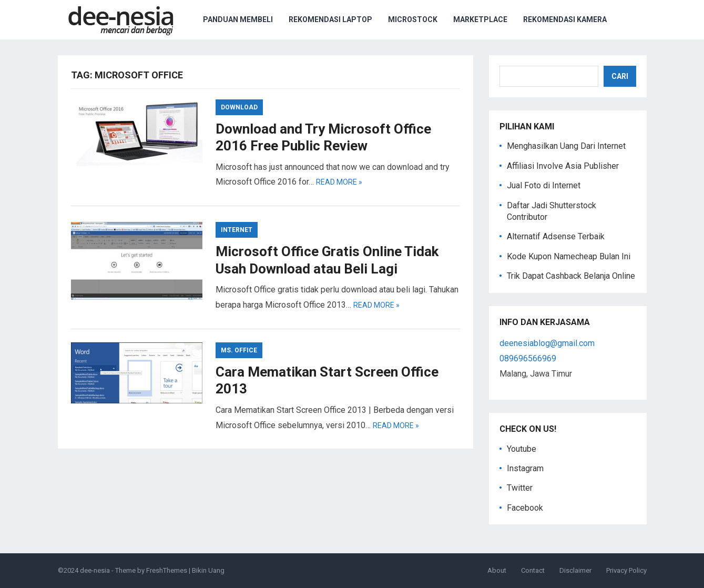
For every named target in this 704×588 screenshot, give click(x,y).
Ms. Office (239, 350)
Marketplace (480, 19)
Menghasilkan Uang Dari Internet (566, 146)
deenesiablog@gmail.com (547, 343)
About (497, 570)
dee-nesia (95, 570)
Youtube (522, 449)
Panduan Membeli (238, 19)
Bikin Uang (208, 570)
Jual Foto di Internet (544, 185)
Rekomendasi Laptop (330, 19)
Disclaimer (575, 570)
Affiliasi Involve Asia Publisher (563, 166)
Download (239, 107)
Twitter (520, 488)
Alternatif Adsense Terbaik (556, 236)
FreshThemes (167, 570)
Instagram (525, 468)
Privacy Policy (626, 570)
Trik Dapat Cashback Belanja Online (571, 276)
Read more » (339, 182)
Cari (620, 76)
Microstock (413, 19)
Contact (533, 570)
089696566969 (528, 358)
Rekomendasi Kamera (565, 19)
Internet (237, 230)
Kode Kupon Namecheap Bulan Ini (569, 256)
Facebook (525, 508)
